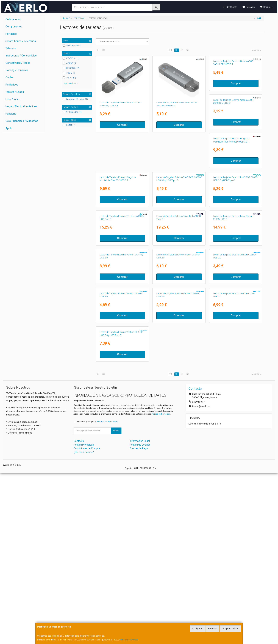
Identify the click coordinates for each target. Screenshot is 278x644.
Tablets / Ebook (15, 92)
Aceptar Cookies (230, 629)
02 (182, 50)
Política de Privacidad (161, 585)
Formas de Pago (139, 620)
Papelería (11, 114)
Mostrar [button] (256, 50)
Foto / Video (13, 99)
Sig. (188, 50)
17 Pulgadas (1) (72, 112)
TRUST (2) (69, 78)
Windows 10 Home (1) (75, 99)
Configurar (197, 629)
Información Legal (140, 612)
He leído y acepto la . (98, 593)
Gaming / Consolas (17, 70)
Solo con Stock (72, 45)
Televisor (11, 48)
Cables (9, 77)
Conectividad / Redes (18, 63)
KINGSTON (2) (71, 68)
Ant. (171, 50)
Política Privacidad (84, 616)
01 (177, 50)
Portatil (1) (69, 125)
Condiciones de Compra (87, 620)
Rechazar (212, 629)
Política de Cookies (130, 640)
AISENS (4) (69, 63)
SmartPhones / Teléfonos (21, 41)
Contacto (248, 7)
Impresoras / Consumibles (21, 56)
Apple (9, 128)
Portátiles (11, 34)
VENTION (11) (71, 58)
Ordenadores (13, 19)
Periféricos (12, 85)
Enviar (116, 602)
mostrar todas (71, 83)
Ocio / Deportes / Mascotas (22, 121)
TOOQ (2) (69, 73)
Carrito (266, 7)
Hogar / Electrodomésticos (21, 106)
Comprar (122, 125)
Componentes (14, 27)
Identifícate (230, 7)
